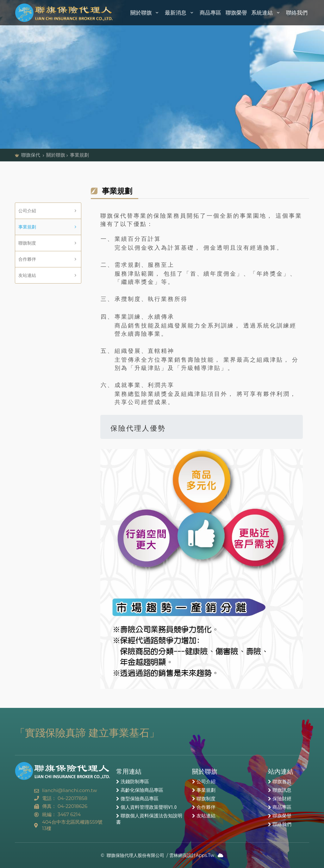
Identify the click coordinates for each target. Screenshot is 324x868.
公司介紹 (27, 211)
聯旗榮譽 (236, 13)
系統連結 (266, 13)
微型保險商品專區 (140, 799)
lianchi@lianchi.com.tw (69, 790)
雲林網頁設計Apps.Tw (192, 855)
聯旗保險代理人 (64, 13)
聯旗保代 (31, 155)
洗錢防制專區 (135, 782)
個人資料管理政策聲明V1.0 (149, 807)
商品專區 (210, 13)
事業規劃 (27, 227)
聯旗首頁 (282, 782)
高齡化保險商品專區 (142, 790)
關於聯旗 (146, 13)
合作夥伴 (27, 259)
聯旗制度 (27, 243)
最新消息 (180, 13)
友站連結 (27, 275)
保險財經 (282, 799)
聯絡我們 (297, 13)
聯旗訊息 (282, 790)
